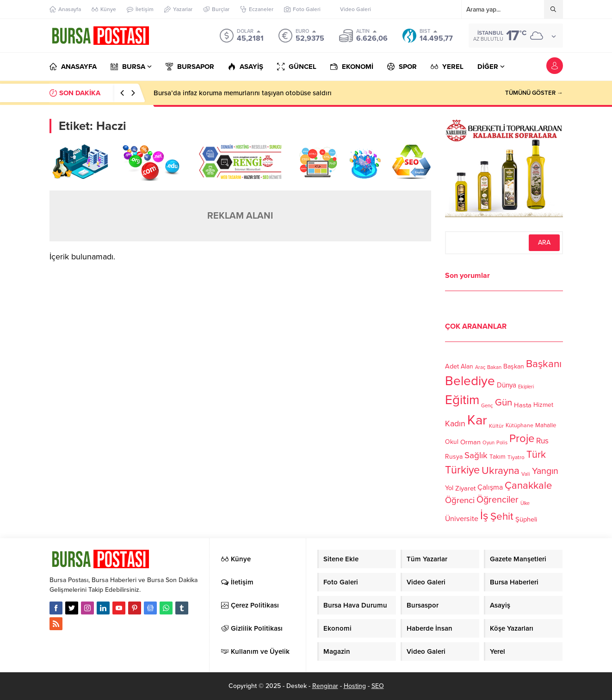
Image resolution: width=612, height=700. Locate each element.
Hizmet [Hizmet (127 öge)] (543, 405)
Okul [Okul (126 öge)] (452, 442)
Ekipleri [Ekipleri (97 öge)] (526, 387)
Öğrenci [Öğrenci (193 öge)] (460, 500)
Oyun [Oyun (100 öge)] (488, 443)
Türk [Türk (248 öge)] (536, 454)
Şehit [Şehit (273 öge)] (502, 516)
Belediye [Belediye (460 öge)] (470, 381)
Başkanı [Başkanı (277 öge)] (544, 364)
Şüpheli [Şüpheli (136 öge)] (526, 519)
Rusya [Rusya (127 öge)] (454, 457)
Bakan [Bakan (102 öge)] (494, 367)
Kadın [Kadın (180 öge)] (455, 424)
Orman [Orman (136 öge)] (470, 442)
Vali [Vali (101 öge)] (526, 474)
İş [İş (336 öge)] (484, 516)
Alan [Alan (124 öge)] (467, 366)
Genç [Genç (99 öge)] (487, 406)
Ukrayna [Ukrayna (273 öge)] (501, 470)
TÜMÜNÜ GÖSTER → (534, 93)
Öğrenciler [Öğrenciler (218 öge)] (498, 500)
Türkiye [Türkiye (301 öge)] (462, 470)
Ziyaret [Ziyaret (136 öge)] (465, 488)
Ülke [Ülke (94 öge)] (525, 503)
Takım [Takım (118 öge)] (498, 457)
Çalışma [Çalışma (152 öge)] (490, 487)
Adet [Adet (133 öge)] (452, 366)
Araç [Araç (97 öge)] (480, 367)
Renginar (325, 686)
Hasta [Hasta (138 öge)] (523, 405)
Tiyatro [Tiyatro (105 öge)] (516, 457)
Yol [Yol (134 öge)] (449, 488)
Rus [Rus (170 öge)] (542, 441)
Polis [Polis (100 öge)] (502, 443)
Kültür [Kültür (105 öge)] (496, 426)
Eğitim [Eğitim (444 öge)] (462, 400)
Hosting (355, 686)
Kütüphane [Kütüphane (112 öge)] (519, 426)
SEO (378, 686)
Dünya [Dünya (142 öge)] (507, 385)
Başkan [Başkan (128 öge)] (514, 366)
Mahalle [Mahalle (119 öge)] (546, 425)
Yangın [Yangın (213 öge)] (545, 471)
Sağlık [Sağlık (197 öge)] (476, 455)
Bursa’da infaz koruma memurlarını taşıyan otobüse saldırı (243, 93)
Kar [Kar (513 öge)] (477, 420)
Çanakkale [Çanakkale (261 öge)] (528, 485)
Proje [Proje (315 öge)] (522, 439)
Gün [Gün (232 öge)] (504, 402)
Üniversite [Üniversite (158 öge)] (462, 518)
